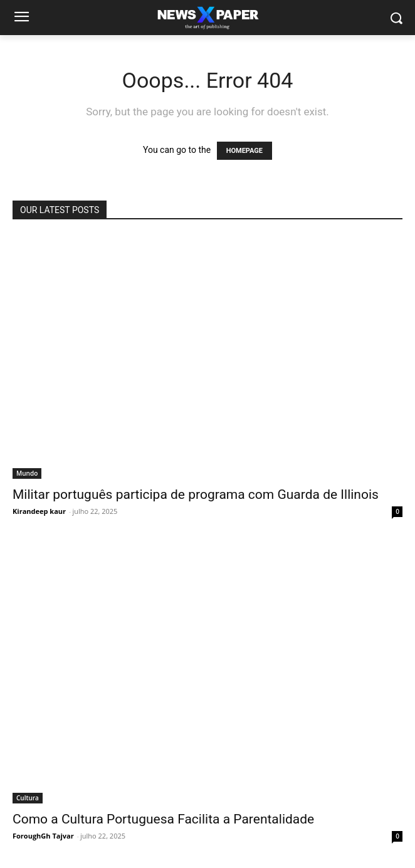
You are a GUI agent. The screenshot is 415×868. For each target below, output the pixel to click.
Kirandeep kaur (39, 511)
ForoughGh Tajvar (43, 836)
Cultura (28, 798)
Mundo (27, 473)
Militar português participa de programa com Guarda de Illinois (196, 494)
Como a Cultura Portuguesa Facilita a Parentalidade (163, 819)
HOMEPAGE (244, 151)
